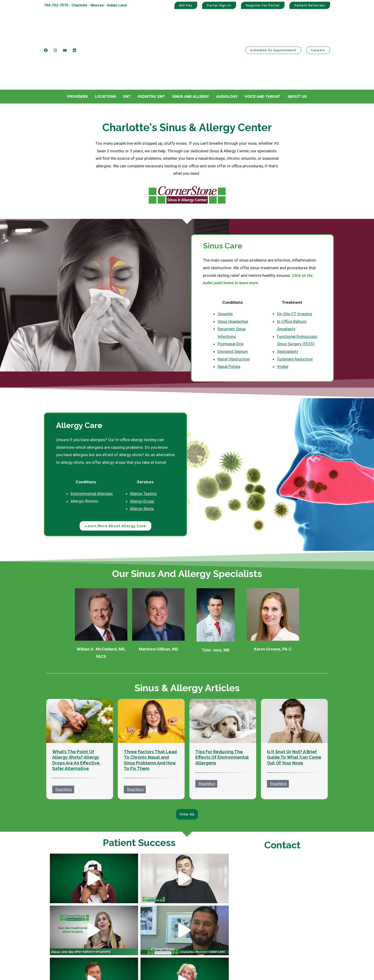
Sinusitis (225, 267)
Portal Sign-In (219, 5)
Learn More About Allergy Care (116, 479)
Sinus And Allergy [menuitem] (191, 50)
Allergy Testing (143, 447)
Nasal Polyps (229, 320)
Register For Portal (263, 5)
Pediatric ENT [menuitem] (151, 50)
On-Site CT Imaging (294, 267)
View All (187, 768)
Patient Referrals (310, 5)
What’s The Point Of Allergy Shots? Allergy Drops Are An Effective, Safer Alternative (76, 714)
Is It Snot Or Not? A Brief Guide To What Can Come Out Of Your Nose (294, 711)
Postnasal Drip (231, 297)
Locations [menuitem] (106, 50)
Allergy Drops (142, 454)
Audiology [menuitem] (227, 50)
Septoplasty (288, 305)
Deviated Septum (233, 305)
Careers (318, 27)
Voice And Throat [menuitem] (263, 50)
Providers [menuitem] (78, 50)
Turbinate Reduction (295, 312)
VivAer (283, 320)
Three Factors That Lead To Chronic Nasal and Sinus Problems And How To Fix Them (150, 714)
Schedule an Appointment (273, 27)
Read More (64, 743)
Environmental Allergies (92, 447)
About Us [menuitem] (297, 50)
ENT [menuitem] (127, 50)
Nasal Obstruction (234, 312)
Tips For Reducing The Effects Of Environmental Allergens (222, 711)
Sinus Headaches (233, 275)
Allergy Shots (142, 462)
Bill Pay (186, 5)
